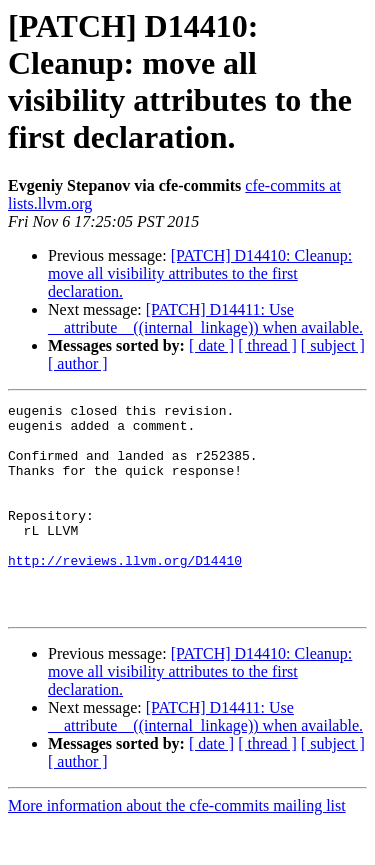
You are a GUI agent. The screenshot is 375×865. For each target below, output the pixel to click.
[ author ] (78, 363)
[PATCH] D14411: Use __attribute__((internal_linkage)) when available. (205, 318)
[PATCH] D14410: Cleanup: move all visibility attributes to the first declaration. (200, 273)
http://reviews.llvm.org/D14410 (125, 593)
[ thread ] (267, 345)
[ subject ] (333, 345)
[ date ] (211, 345)
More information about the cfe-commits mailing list (177, 847)
